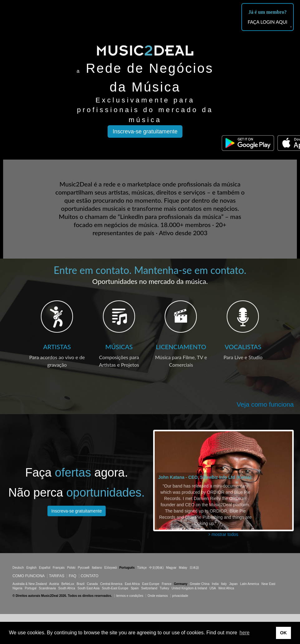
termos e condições (130, 596)
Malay (183, 568)
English (31, 568)
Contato (90, 576)
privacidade (180, 596)
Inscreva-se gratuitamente (145, 131)
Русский (84, 568)
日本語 (194, 568)
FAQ (72, 576)
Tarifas (57, 576)
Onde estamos (158, 596)
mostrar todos (223, 534)
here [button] (244, 633)
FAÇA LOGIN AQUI (267, 22)
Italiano (97, 568)
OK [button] (283, 633)
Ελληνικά (111, 568)
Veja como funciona (265, 404)
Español (45, 568)
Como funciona (29, 576)
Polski (71, 568)
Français (59, 568)
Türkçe (142, 568)
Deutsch (18, 568)
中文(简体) (156, 568)
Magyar (171, 568)
